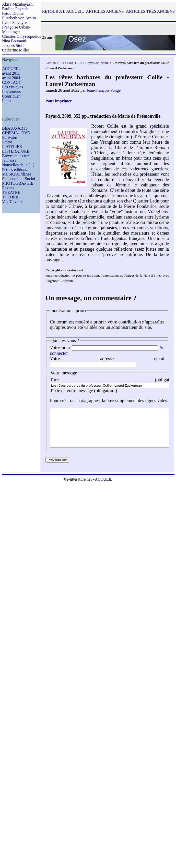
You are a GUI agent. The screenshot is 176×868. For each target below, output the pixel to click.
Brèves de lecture (16, 156)
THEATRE (11, 192)
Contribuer (11, 96)
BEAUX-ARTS (15, 128)
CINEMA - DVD (16, 133)
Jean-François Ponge (104, 90)
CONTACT (11, 82)
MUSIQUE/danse (17, 174)
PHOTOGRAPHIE (18, 183)
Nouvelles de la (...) (18, 165)
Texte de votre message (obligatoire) (84, 391)
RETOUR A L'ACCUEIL (63, 11)
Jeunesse (9, 160)
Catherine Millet (15, 50)
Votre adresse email (107, 359)
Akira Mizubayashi (18, 4)
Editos (7, 142)
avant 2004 (11, 78)
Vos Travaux (12, 202)
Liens (7, 101)
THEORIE (11, 197)
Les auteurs (11, 92)
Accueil (51, 63)
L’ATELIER (12, 147)
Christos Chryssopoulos (21, 36)
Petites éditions (14, 169)
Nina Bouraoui (14, 41)
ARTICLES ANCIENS (105, 11)
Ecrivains (10, 137)
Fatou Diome (13, 13)
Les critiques (13, 87)
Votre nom (60, 348)
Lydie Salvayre (14, 23)
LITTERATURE (16, 151)
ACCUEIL (11, 69)
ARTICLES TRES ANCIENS (150, 11)
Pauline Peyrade (15, 9)
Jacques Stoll (13, 45)
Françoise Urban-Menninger (16, 29)
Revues (8, 188)
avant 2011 (11, 73)
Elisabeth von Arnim (19, 18)
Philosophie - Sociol (19, 179)
